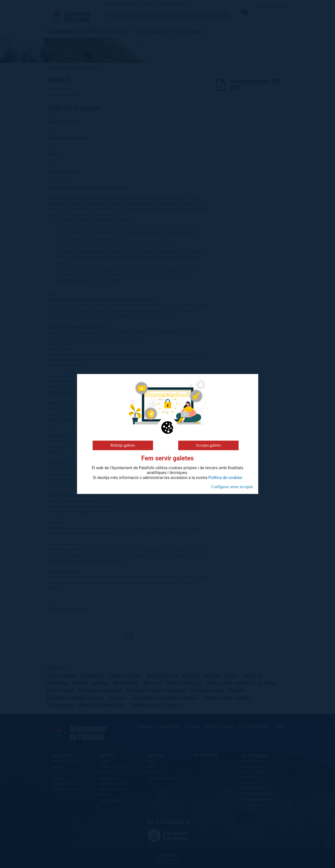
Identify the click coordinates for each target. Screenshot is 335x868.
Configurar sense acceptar (232, 487)
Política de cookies (225, 478)
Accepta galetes (208, 445)
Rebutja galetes (123, 445)
